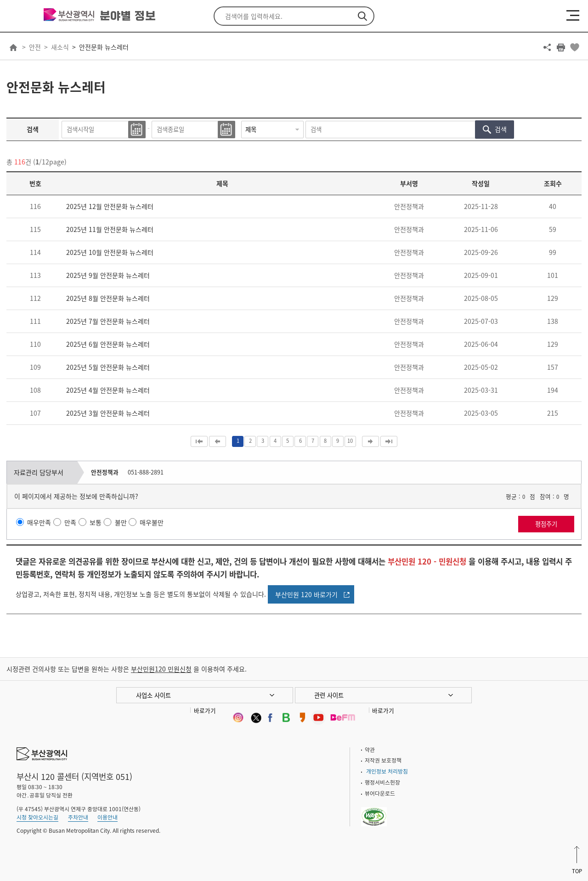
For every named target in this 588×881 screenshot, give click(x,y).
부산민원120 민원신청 (161, 669)
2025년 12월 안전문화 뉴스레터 (110, 206)
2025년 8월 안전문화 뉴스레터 (108, 298)
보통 (96, 522)
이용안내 (107, 817)
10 (350, 441)
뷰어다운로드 (380, 793)
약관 (370, 750)
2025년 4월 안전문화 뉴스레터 (108, 390)
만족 (70, 522)
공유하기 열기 (547, 47)
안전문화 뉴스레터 (104, 47)
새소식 (60, 47)
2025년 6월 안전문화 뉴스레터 (108, 344)
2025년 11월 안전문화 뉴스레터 (110, 229)
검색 (362, 16)
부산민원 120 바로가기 (306, 594)
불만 (121, 522)
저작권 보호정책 (383, 760)
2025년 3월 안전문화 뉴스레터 (108, 413)
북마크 (575, 47)
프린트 (561, 47)
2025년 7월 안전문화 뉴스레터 (108, 321)
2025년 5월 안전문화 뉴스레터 (108, 367)
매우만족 (39, 522)
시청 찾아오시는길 (37, 817)
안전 (35, 47)
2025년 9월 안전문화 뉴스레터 (108, 275)
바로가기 (205, 710)
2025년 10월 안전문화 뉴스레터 (110, 252)
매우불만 (152, 522)
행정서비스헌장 (382, 782)
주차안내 (78, 817)
